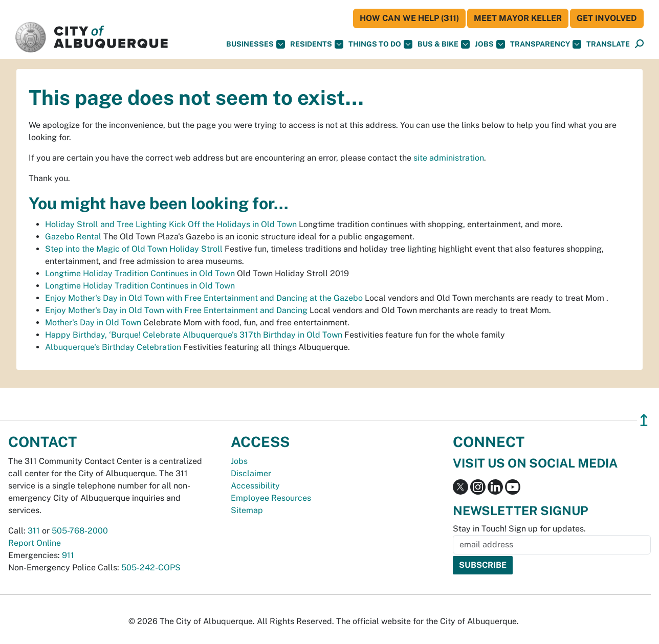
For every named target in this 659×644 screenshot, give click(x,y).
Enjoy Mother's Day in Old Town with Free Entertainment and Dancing (176, 310)
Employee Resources (271, 498)
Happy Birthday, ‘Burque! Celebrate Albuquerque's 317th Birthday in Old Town (194, 335)
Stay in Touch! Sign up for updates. (519, 529)
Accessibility (255, 486)
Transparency (546, 44)
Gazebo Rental (73, 237)
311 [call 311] (34, 531)
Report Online (35, 543)
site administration (449, 158)
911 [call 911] (68, 555)
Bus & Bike (444, 44)
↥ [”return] (644, 420)
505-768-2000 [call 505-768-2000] (80, 531)
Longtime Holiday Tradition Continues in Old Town (140, 273)
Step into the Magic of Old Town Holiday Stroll (134, 249)
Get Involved (607, 18)
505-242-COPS (151, 568)
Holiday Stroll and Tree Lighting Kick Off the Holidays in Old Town (171, 224)
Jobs (490, 44)
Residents (317, 44)
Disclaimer (251, 473)
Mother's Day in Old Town (93, 323)
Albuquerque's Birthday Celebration (113, 347)
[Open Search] (639, 44)
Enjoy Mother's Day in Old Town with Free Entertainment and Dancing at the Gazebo (204, 298)
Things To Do (380, 44)
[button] (608, 44)
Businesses (256, 44)
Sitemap (247, 510)
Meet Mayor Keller (518, 18)
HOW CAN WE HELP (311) (409, 18)
